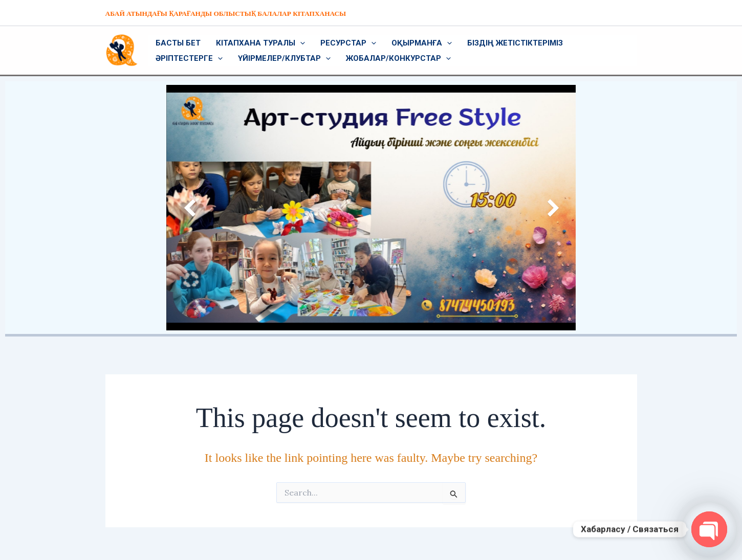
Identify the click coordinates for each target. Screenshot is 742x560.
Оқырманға (422, 43)
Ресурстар (348, 43)
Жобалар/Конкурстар (398, 58)
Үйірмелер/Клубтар (284, 58)
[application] (300, 43)
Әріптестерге (189, 58)
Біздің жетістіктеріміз (515, 43)
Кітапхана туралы (260, 43)
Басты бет (178, 43)
